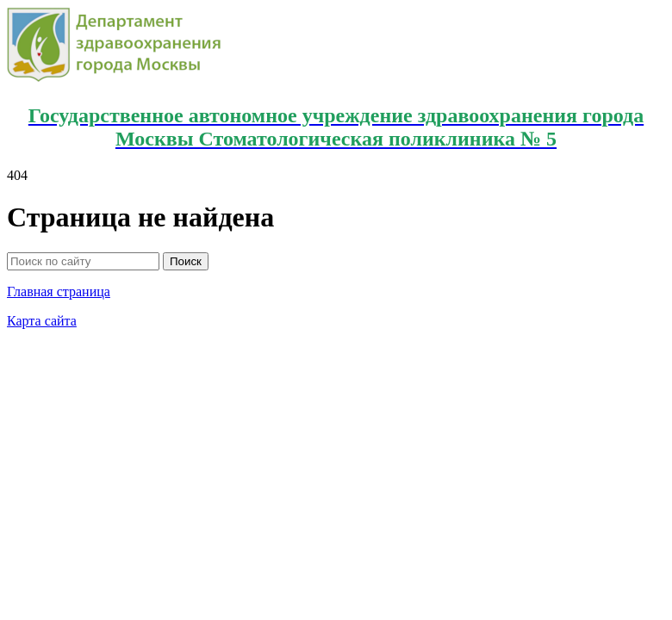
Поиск (186, 261)
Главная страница (59, 291)
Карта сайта (42, 321)
